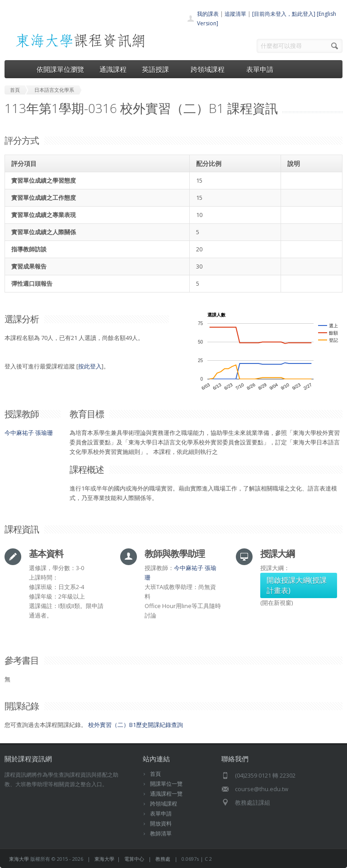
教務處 (163, 859)
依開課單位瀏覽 (60, 69)
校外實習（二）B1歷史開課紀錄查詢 (136, 725)
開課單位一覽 (166, 784)
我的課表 (208, 14)
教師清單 (161, 833)
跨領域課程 (211, 69)
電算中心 (134, 859)
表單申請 (260, 69)
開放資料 (161, 823)
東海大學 (19, 859)
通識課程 (113, 69)
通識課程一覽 (166, 794)
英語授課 (159, 69)
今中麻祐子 (19, 433)
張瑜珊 (44, 433)
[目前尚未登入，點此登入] (284, 14)
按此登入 (90, 366)
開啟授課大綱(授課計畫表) (297, 585)
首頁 (155, 774)
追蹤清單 (235, 14)
